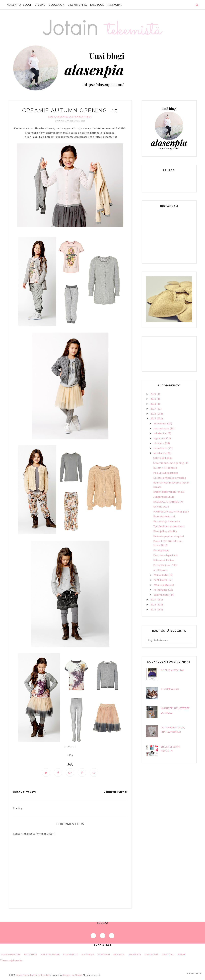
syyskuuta (160, 438)
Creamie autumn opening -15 (171, 463)
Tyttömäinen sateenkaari (169, 526)
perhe (182, 955)
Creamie (62, 117)
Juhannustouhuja (164, 497)
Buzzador (31, 955)
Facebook (97, 5)
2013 (154, 604)
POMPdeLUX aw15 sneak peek (171, 511)
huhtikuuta (161, 580)
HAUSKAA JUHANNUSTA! (168, 502)
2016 (154, 414)
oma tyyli (168, 955)
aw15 (52, 117)
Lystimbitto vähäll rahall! (169, 492)
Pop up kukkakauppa (166, 473)
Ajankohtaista (11, 955)
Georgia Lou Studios (72, 976)
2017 (154, 409)
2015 (154, 418)
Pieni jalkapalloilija (165, 531)
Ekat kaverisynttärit (166, 555)
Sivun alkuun (194, 973)
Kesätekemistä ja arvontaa (170, 478)
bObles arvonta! (172, 670)
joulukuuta (160, 423)
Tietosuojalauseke (11, 961)
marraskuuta (162, 428)
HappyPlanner (50, 955)
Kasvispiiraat (161, 550)
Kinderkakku (170, 689)
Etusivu (40, 5)
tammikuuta (162, 595)
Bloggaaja (57, 5)
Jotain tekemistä (24, 976)
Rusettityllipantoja (165, 468)
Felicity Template (42, 976)
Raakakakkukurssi (164, 516)
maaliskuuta (161, 585)
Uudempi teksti (24, 793)
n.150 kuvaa (160, 570)
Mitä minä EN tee (164, 560)
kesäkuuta (160, 453)
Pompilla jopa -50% (165, 565)
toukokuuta (161, 575)
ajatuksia (88, 955)
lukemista (135, 955)
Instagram (115, 5)
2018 (154, 404)
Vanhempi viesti (116, 793)
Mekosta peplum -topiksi (169, 536)
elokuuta (159, 443)
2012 (154, 609)
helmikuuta (161, 590)
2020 (154, 394)
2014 (154, 599)
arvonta (119, 955)
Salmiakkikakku (163, 458)
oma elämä (152, 955)
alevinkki (104, 955)
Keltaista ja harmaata (167, 521)
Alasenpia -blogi (19, 5)
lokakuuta (160, 433)
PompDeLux (71, 955)
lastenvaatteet (80, 117)
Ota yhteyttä (77, 5)
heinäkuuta (161, 448)
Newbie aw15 (161, 506)
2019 (154, 399)
